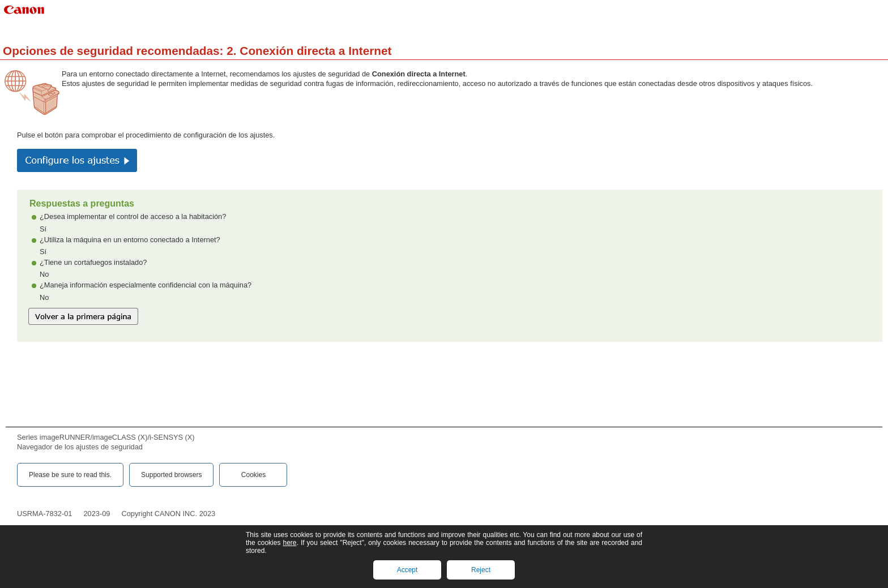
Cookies (253, 475)
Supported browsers (171, 475)
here (289, 543)
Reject (481, 570)
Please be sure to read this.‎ (70, 475)
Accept (407, 570)
